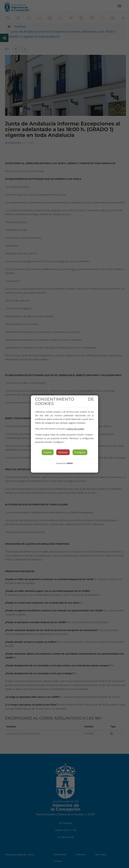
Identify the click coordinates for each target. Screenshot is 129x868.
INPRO (70, 463)
